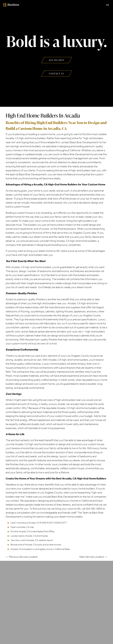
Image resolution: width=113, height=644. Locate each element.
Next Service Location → (93, 557)
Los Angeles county (43, 549)
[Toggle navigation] (108, 5)
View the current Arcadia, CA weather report (32, 540)
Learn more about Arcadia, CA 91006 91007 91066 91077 (39, 523)
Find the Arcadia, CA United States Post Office (32, 531)
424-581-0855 (94, 509)
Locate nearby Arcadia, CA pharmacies (29, 536)
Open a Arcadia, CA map (22, 527)
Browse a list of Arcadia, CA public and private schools (36, 545)
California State (62, 549)
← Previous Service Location (22, 557)
